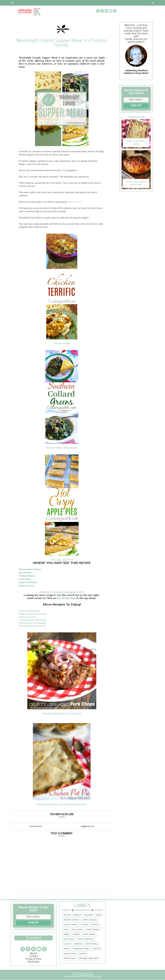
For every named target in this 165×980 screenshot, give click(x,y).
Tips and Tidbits (115, 3)
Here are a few (75, 202)
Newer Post (87, 827)
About (15, 3)
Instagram (71, 592)
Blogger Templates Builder (85, 975)
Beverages (89, 915)
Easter (66, 930)
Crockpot (84, 925)
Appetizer (78, 915)
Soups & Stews (70, 954)
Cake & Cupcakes (90, 920)
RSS (81, 592)
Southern (83, 954)
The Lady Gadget (95, 977)
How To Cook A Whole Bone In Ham (136, 183)
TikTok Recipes (70, 958)
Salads (66, 949)
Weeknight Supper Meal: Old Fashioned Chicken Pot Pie (62, 804)
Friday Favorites (26, 586)
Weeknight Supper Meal (89, 958)
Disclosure (33, 962)
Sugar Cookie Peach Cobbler (136, 143)
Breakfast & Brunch (71, 920)
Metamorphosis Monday (30, 569)
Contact (28, 3)
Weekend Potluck (27, 576)
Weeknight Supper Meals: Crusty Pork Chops (62, 713)
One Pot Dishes (92, 944)
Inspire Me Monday (28, 582)
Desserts (95, 925)
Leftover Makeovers (86, 939)
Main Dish (78, 944)
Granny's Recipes (93, 930)
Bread (99, 915)
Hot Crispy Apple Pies (62, 560)
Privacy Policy (33, 959)
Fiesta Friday (25, 579)
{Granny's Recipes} (89, 3)
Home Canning (89, 934)
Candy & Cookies (71, 925)
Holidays (77, 934)
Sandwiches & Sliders (81, 949)
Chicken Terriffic (62, 344)
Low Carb (67, 944)
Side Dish (96, 949)
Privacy (41, 3)
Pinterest (45, 592)
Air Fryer (67, 915)
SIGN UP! (136, 106)
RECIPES (53, 3)
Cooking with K (87, 973)
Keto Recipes (69, 939)
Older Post (36, 827)
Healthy (67, 934)
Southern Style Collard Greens (62, 448)
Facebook (57, 592)
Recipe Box (68, 3)
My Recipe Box (66, 598)
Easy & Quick (77, 930)
